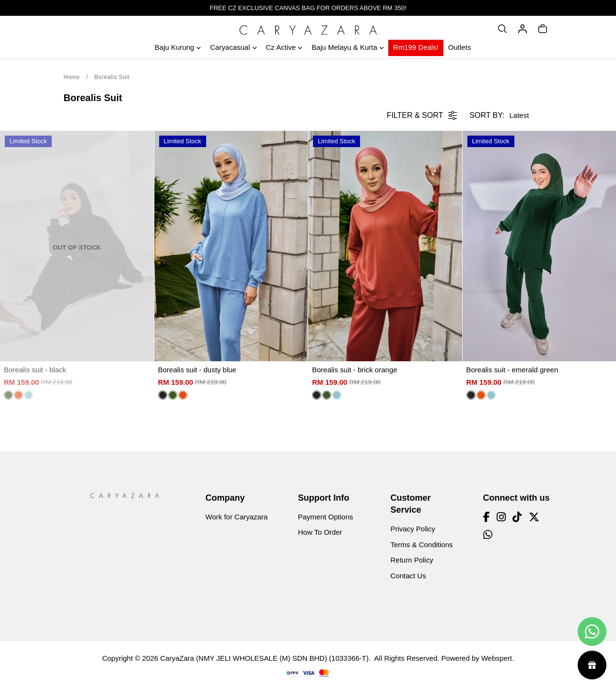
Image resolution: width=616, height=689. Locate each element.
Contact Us (408, 576)
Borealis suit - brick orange (355, 370)
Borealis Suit (112, 77)
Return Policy (412, 560)
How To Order (320, 532)
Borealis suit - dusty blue (197, 370)
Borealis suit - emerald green (512, 370)
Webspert (497, 658)
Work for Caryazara (237, 517)
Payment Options (326, 517)
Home (72, 77)
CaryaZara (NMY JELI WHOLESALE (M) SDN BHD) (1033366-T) (264, 658)
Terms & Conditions (422, 545)
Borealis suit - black (35, 370)
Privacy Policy (413, 529)
